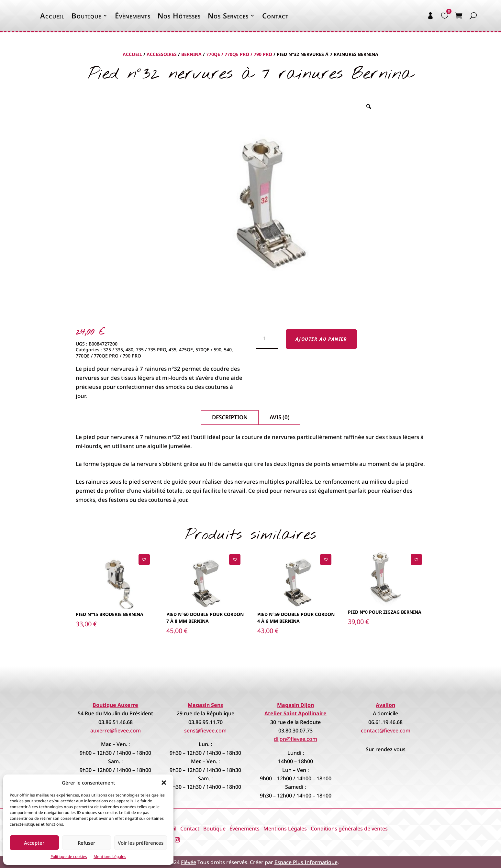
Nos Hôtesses (179, 16)
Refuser (86, 843)
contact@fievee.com (386, 731)
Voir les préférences (141, 843)
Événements (245, 829)
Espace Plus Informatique (306, 862)
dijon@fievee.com (295, 739)
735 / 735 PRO (151, 350)
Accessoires (162, 54)
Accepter (34, 843)
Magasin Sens (205, 705)
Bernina (191, 54)
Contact (275, 16)
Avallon (385, 705)
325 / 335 (113, 350)
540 (228, 350)
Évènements (133, 16)
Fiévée (189, 862)
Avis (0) (280, 417)
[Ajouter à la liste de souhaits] (144, 560)
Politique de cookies (69, 857)
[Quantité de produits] (267, 339)
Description (230, 417)
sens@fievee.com (205, 731)
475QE (186, 350)
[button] (164, 783)
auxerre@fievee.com (116, 731)
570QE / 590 (208, 350)
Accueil (52, 16)
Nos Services (228, 16)
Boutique (86, 16)
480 (129, 350)
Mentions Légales (110, 857)
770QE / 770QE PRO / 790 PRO (239, 54)
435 (173, 350)
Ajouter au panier (321, 339)
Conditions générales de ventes (349, 829)
